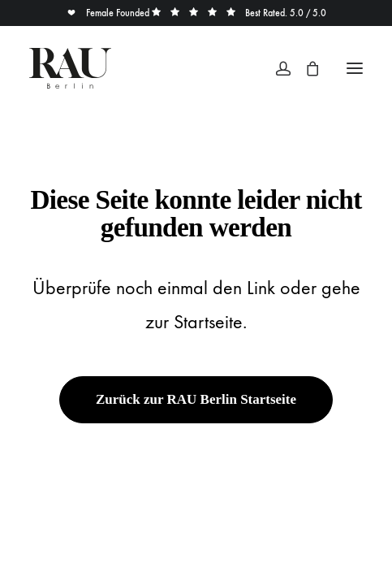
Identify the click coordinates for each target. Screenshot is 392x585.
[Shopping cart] (305, 68)
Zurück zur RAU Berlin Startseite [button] (196, 399)
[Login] (276, 68)
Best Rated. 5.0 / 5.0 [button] (239, 13)
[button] (355, 68)
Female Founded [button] (109, 13)
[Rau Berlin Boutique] (70, 68)
